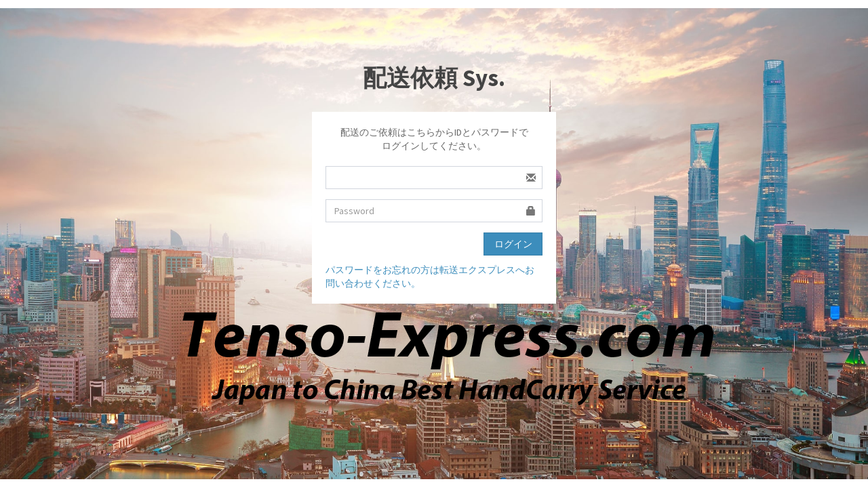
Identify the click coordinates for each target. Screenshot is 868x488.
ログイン (513, 244)
